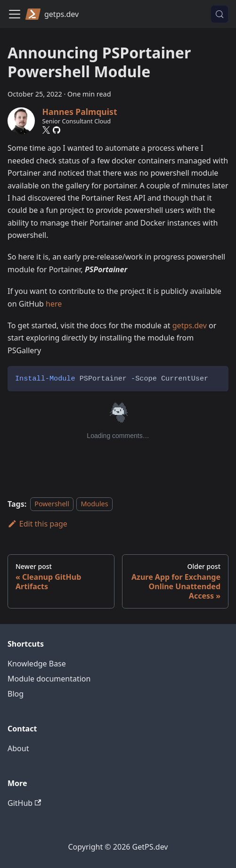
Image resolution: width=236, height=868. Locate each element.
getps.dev (190, 325)
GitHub (24, 803)
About (18, 748)
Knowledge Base (37, 664)
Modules (94, 504)
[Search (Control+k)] (220, 14)
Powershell (52, 504)
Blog (16, 694)
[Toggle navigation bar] (15, 14)
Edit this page (37, 524)
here (54, 304)
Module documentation (49, 679)
